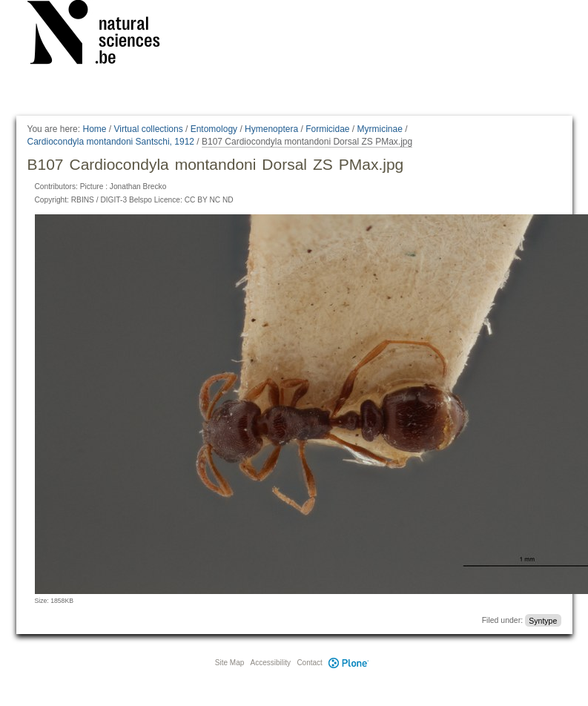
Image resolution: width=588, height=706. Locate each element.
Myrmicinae (380, 129)
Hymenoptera (271, 129)
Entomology (214, 129)
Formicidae (327, 129)
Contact (309, 663)
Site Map (229, 663)
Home (94, 129)
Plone (349, 663)
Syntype (543, 620)
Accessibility (271, 663)
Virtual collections (149, 129)
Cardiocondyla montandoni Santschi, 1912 (111, 142)
